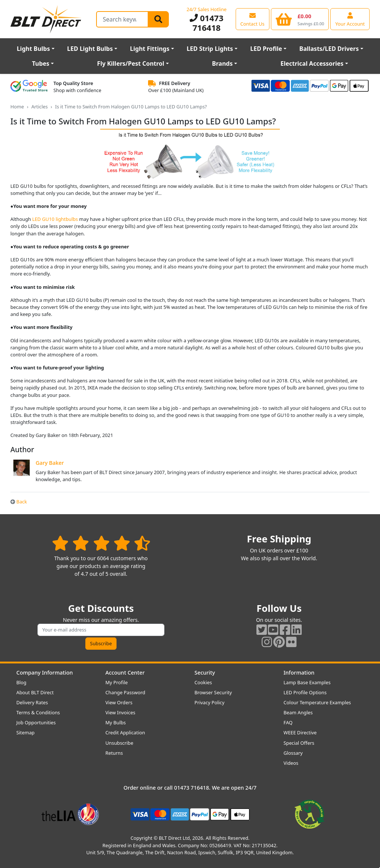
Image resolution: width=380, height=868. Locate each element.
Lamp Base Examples (307, 682)
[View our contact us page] (253, 19)
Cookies (203, 682)
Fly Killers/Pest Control (131, 63)
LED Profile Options (305, 692)
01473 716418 (207, 23)
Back (19, 502)
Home (17, 107)
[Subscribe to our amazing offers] (101, 630)
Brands (222, 63)
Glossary (293, 753)
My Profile (117, 682)
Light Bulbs (33, 49)
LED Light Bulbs (90, 49)
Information (299, 673)
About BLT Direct (35, 692)
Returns (114, 753)
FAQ (288, 722)
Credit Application (125, 732)
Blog (21, 682)
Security (205, 673)
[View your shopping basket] (300, 19)
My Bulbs (116, 722)
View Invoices (120, 712)
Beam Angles (298, 712)
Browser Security (213, 692)
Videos (291, 763)
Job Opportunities (36, 722)
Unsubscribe (119, 743)
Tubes (41, 63)
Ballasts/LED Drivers (329, 49)
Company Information (45, 673)
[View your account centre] (350, 19)
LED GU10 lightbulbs (55, 219)
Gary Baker (50, 463)
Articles (39, 107)
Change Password (125, 692)
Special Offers (299, 743)
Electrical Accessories (312, 63)
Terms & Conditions (38, 712)
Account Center (125, 673)
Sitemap (25, 732)
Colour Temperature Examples (317, 702)
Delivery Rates (32, 702)
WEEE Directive (300, 732)
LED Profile (266, 49)
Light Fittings (150, 49)
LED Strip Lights (210, 49)
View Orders (119, 702)
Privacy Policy (209, 702)
